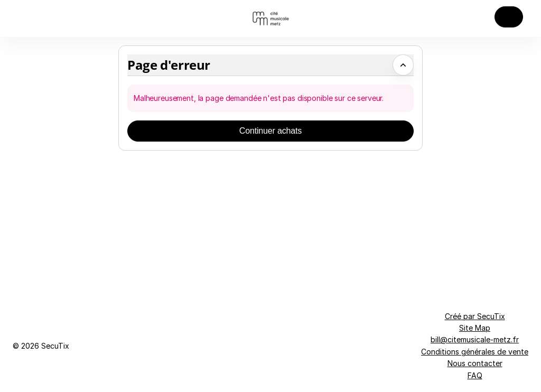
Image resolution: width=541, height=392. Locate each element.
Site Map (475, 328)
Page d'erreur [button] (169, 65)
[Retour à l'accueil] (270, 18)
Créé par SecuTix (475, 316)
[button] (509, 17)
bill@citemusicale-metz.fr (475, 339)
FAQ (475, 375)
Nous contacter (475, 363)
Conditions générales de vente (475, 352)
